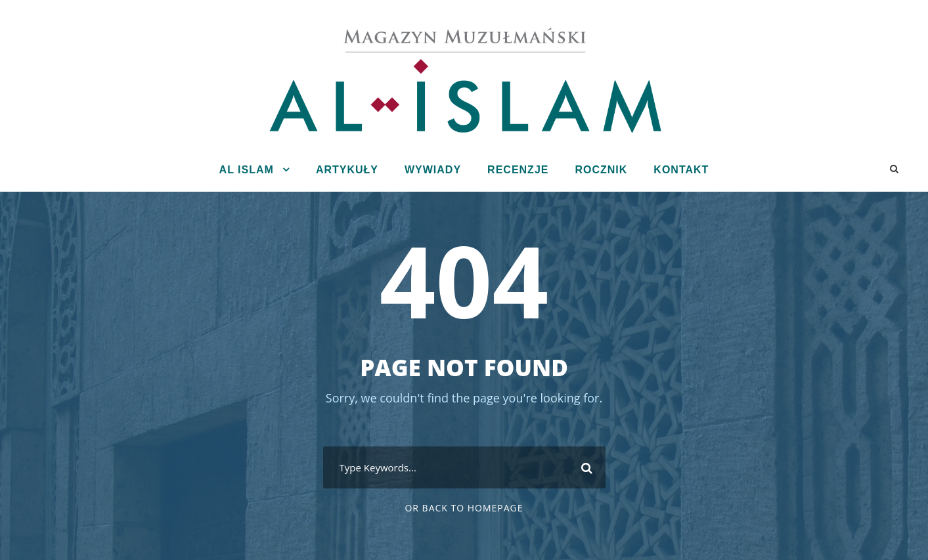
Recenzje (518, 170)
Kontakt (681, 170)
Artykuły (347, 170)
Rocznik (601, 170)
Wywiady (433, 170)
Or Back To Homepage (464, 508)
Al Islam (247, 170)
